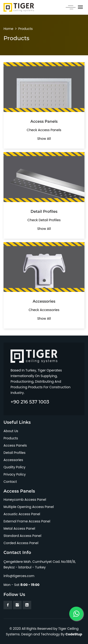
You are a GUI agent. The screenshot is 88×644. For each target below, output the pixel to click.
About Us (11, 431)
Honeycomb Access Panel (25, 500)
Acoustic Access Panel (22, 514)
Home (8, 29)
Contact (10, 482)
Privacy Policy (15, 474)
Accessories (13, 460)
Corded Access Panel (21, 543)
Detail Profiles (15, 453)
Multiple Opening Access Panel (29, 507)
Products (26, 29)
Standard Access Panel (22, 536)
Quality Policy (14, 467)
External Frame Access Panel (27, 521)
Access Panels (15, 445)
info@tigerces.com (19, 576)
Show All (44, 139)
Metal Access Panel (19, 528)
